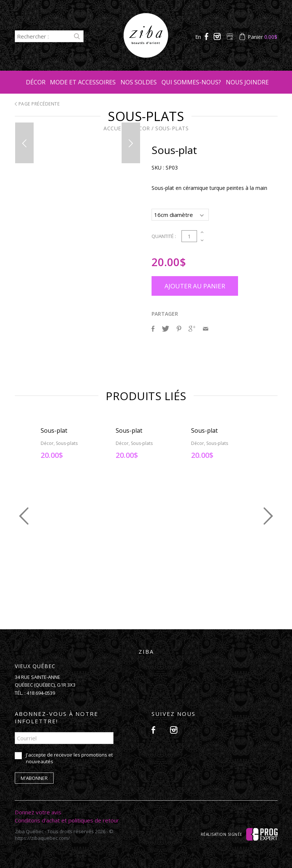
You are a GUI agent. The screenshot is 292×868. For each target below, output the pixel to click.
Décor (36, 82)
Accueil (115, 128)
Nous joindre (247, 82)
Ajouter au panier (195, 285)
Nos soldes (139, 82)
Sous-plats (172, 128)
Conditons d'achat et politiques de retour (67, 819)
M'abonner (34, 777)
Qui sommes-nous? (191, 82)
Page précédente (37, 104)
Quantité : (164, 235)
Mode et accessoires (83, 82)
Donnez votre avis (38, 811)
